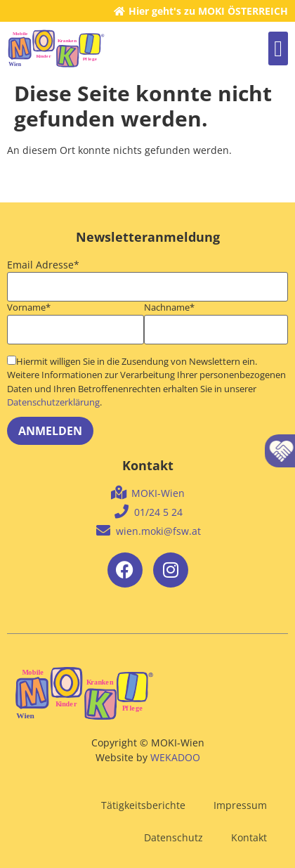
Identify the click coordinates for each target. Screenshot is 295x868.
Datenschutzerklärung (53, 402)
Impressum (240, 805)
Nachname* (169, 308)
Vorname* (29, 308)
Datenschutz (173, 837)
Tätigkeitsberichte (143, 805)
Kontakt (249, 837)
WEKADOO (175, 757)
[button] (278, 48)
